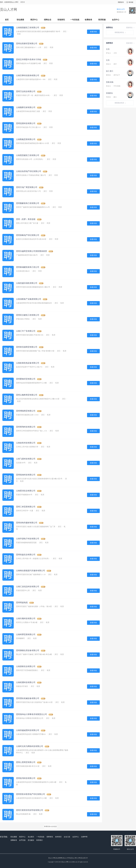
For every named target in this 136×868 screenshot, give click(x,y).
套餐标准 (14, 840)
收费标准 (88, 20)
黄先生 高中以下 (113, 75)
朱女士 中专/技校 (113, 86)
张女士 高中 (111, 64)
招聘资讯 (50, 837)
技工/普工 (110, 71)
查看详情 (93, 32)
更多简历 (131, 43)
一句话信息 (75, 20)
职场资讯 (61, 20)
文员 (108, 49)
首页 (7, 20)
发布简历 (58, 837)
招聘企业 (48, 20)
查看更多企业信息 (50, 826)
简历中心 (34, 20)
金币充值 (22, 840)
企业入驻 (67, 837)
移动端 (130, 2)
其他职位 (109, 93)
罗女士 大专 (111, 53)
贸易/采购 (110, 82)
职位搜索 (20, 20)
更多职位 (131, 28)
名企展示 (31, 837)
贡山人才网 (8, 9)
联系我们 (40, 840)
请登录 (23, 2)
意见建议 (31, 840)
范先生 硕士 (111, 97)
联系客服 (102, 20)
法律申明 (84, 837)
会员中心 (116, 20)
